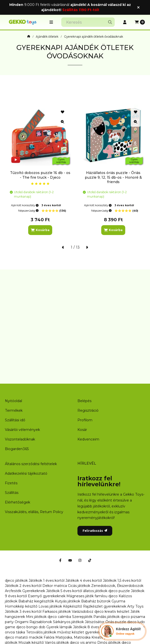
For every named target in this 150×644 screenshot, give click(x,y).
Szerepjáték (82, 617)
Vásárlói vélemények (22, 430)
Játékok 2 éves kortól (23, 586)
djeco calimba (59, 617)
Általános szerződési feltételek (31, 464)
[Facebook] (60, 560)
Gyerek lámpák (59, 627)
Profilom (85, 420)
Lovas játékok (50, 606)
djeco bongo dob (31, 627)
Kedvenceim (88, 439)
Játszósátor (95, 622)
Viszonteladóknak (20, 439)
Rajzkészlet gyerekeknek (105, 606)
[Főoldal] (29, 37)
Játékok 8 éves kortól (91, 627)
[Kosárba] (40, 230)
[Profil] (125, 22)
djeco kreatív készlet (112, 612)
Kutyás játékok (68, 601)
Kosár (82, 430)
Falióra (49, 637)
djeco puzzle (119, 591)
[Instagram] (80, 560)
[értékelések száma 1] (40, 184)
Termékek (14, 410)
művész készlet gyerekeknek (82, 632)
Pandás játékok (106, 617)
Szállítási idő (15, 420)
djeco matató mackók (24, 637)
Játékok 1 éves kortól (47, 581)
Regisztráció (88, 410)
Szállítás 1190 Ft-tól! (81, 10)
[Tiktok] (90, 560)
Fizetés (11, 483)
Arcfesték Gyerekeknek (25, 591)
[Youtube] (70, 560)
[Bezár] (138, 7)
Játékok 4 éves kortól (84, 581)
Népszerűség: (29, 211)
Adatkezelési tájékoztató (26, 473)
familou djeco (106, 596)
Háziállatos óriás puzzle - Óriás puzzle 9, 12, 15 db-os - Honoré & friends (113, 177)
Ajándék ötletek (47, 37)
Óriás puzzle (116, 622)
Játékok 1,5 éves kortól (122, 581)
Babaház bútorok (96, 601)
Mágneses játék (80, 596)
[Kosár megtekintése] (140, 22)
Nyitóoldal (13, 401)
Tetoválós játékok (41, 632)
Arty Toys (135, 606)
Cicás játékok (79, 586)
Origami (22, 622)
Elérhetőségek (18, 502)
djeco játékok (16, 581)
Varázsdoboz (83, 612)
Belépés (84, 401)
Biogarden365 (17, 449)
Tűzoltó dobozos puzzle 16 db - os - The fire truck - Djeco (40, 175)
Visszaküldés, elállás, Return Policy (34, 512)
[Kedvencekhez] (62, 112)
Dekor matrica (55, 586)
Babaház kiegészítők (36, 601)
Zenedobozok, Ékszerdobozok (117, 586)
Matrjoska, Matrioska (73, 637)
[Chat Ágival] (122, 631)
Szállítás (12, 493)
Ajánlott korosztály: (25, 205)
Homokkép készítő (21, 606)
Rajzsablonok (41, 622)
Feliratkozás (95, 531)
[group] (75, 170)
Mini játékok (36, 617)
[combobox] (88, 22)
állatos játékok (95, 591)
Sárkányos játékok (68, 622)
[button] (51, 22)
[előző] (63, 247)
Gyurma (118, 601)
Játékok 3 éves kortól (23, 612)
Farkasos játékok (57, 612)
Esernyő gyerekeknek (47, 596)
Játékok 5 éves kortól (64, 591)
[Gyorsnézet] (62, 122)
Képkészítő (73, 606)
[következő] (87, 247)
